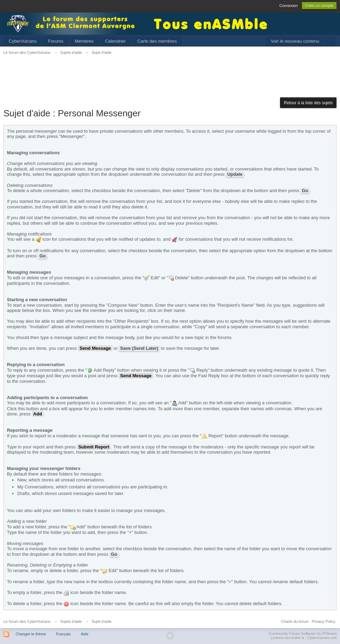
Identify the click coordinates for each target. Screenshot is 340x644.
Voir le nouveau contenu (295, 41)
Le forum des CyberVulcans (27, 621)
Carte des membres (157, 41)
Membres (84, 41)
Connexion (288, 6)
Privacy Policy (324, 621)
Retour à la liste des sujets (308, 103)
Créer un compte (319, 6)
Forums (56, 41)
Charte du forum (295, 621)
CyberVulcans (23, 41)
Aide (85, 634)
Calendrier (116, 41)
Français (63, 634)
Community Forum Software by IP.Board (303, 634)
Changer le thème (31, 634)
